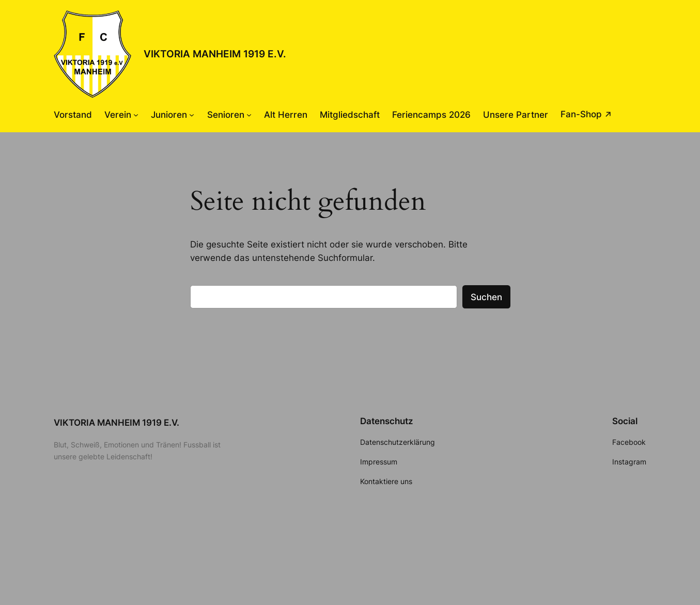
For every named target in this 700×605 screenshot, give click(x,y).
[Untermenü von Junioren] (192, 115)
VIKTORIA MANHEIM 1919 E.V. (215, 54)
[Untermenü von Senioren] (249, 115)
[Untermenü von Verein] (136, 115)
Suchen (486, 297)
